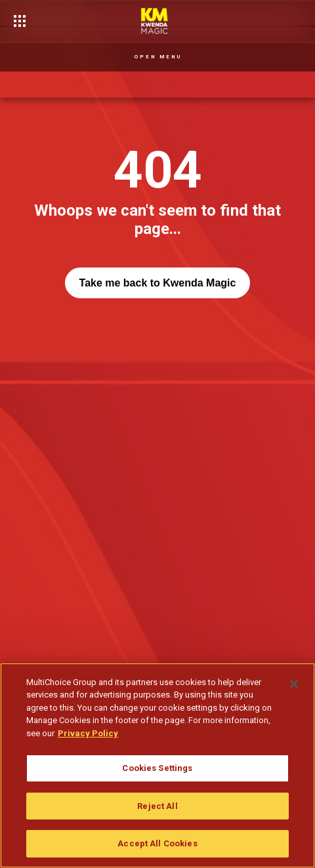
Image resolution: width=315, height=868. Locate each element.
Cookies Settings (157, 768)
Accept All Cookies (157, 843)
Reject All (157, 806)
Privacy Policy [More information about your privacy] (88, 733)
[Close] (294, 684)
